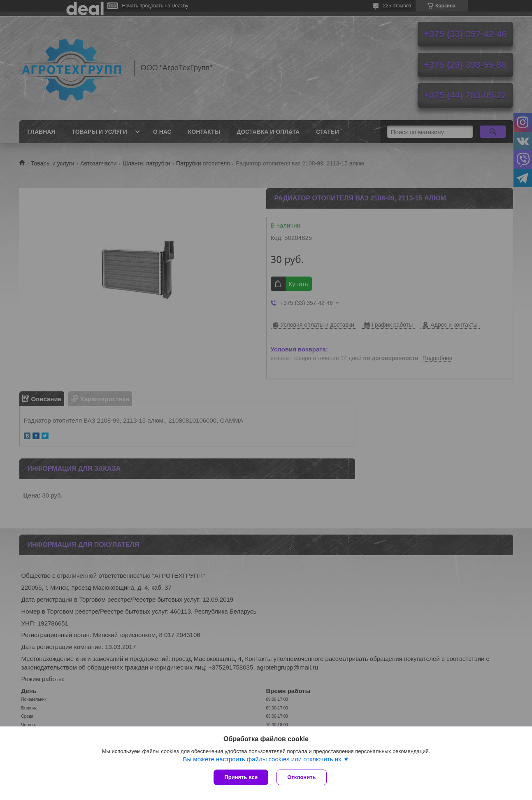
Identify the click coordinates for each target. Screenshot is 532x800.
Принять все (241, 777)
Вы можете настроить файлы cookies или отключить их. (263, 759)
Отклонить (301, 777)
